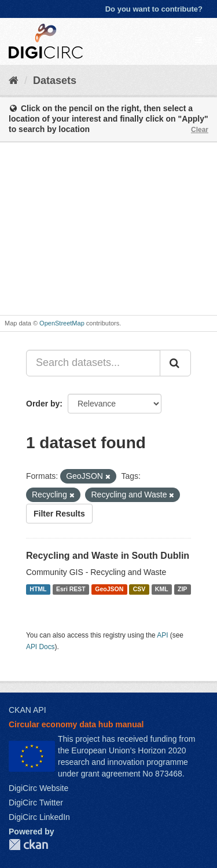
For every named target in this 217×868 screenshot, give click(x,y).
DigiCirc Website (38, 788)
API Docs (41, 647)
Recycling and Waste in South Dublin (108, 556)
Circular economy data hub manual (76, 724)
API (162, 635)
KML (162, 589)
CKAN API (27, 710)
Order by (43, 404)
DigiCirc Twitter (36, 803)
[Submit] (175, 363)
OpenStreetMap (62, 323)
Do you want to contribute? (154, 9)
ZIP (182, 589)
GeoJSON (109, 589)
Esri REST (71, 589)
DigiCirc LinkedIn (39, 817)
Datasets (55, 80)
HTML (38, 589)
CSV (139, 589)
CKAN (28, 845)
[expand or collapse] (198, 40)
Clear (200, 130)
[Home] (14, 80)
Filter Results (59, 514)
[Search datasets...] (93, 363)
